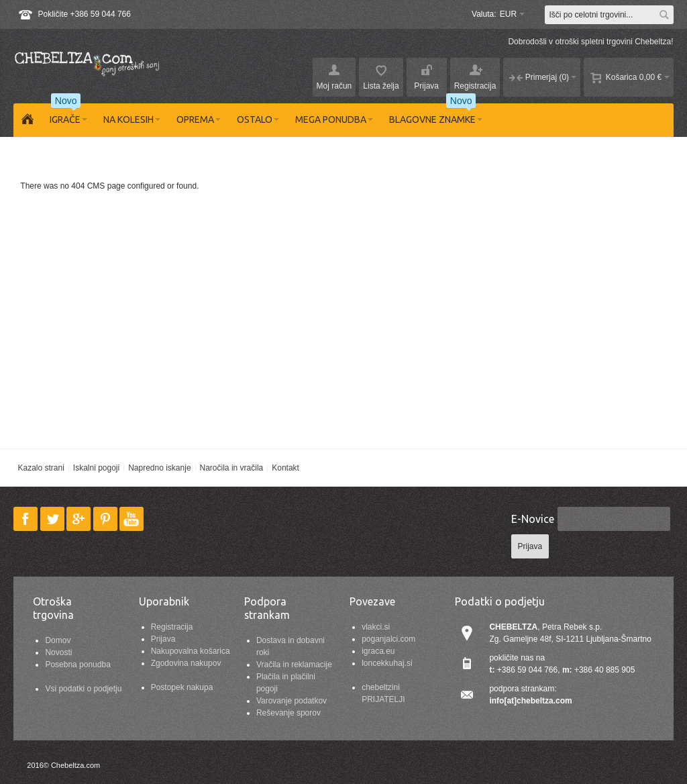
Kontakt (285, 468)
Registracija (172, 627)
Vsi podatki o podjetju (83, 689)
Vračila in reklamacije (294, 665)
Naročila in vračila (232, 468)
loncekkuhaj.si (387, 663)
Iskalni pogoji (96, 468)
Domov (58, 640)
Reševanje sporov (288, 713)
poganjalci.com (388, 639)
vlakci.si (376, 627)
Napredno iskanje (159, 468)
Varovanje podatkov (292, 701)
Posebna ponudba (77, 665)
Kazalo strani (41, 468)
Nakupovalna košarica (191, 651)
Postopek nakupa (182, 687)
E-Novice (533, 519)
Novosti (58, 652)
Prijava (163, 639)
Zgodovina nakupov (186, 663)
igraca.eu (378, 651)
